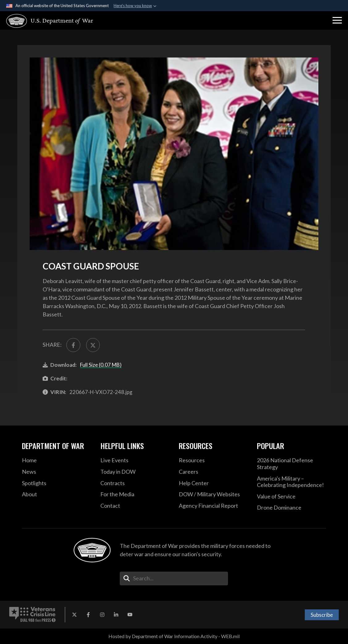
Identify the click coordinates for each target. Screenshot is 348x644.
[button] (337, 20)
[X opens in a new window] (74, 615)
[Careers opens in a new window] (213, 472)
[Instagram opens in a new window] (102, 615)
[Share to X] (93, 345)
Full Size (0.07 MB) (101, 365)
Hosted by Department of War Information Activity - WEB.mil (174, 636)
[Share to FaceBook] (73, 345)
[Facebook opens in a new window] (88, 615)
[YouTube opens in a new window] (130, 615)
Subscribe (322, 615)
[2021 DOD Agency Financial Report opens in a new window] (213, 506)
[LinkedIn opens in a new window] (116, 615)
